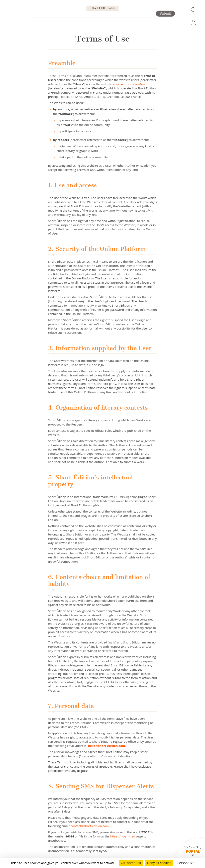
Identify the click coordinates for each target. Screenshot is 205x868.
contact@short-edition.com (90, 826)
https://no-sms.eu (123, 836)
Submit (165, 26)
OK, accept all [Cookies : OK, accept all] (131, 863)
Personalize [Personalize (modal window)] (186, 863)
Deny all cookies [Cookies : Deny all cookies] (159, 863)
